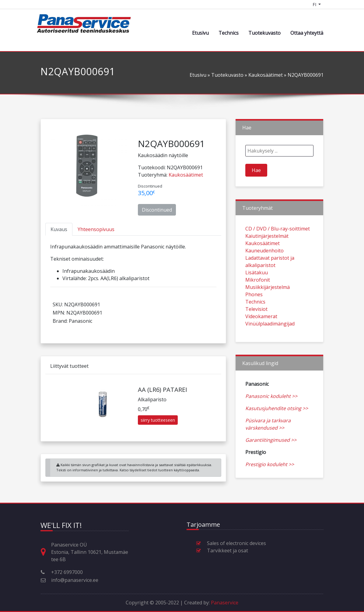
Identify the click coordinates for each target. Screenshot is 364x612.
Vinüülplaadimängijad (270, 339)
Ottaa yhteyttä (307, 33)
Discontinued (157, 210)
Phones (254, 309)
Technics (229, 33)
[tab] (59, 229)
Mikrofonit (258, 295)
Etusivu (200, 33)
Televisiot (256, 324)
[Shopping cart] (331, 4)
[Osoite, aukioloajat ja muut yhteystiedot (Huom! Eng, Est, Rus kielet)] (46, 552)
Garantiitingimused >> (271, 455)
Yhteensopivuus (96, 229)
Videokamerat (261, 331)
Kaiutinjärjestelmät (267, 251)
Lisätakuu (257, 287)
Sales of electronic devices (236, 543)
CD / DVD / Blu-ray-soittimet (278, 244)
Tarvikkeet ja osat (228, 550)
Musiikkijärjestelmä (268, 302)
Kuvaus (59, 229)
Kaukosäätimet (266, 75)
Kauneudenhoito (264, 266)
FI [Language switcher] (315, 4)
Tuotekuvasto (264, 33)
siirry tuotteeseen (158, 435)
